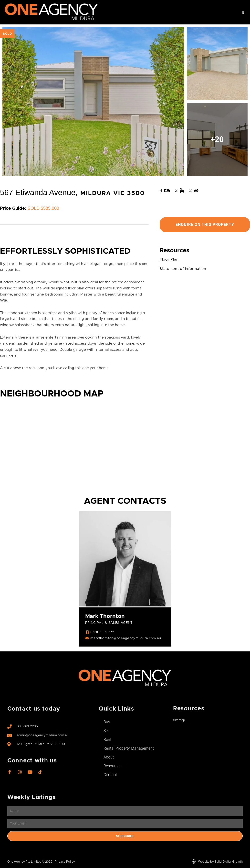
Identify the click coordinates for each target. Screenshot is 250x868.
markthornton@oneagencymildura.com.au (126, 638)
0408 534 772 (102, 632)
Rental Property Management (129, 749)
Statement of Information (184, 269)
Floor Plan (169, 259)
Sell (107, 731)
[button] (243, 12)
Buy (107, 722)
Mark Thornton (105, 617)
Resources (112, 766)
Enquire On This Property (205, 225)
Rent (107, 740)
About (109, 757)
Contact (110, 775)
